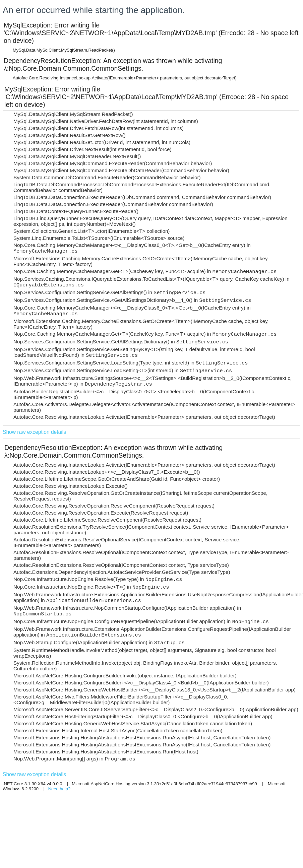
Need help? (59, 789)
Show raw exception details (34, 432)
